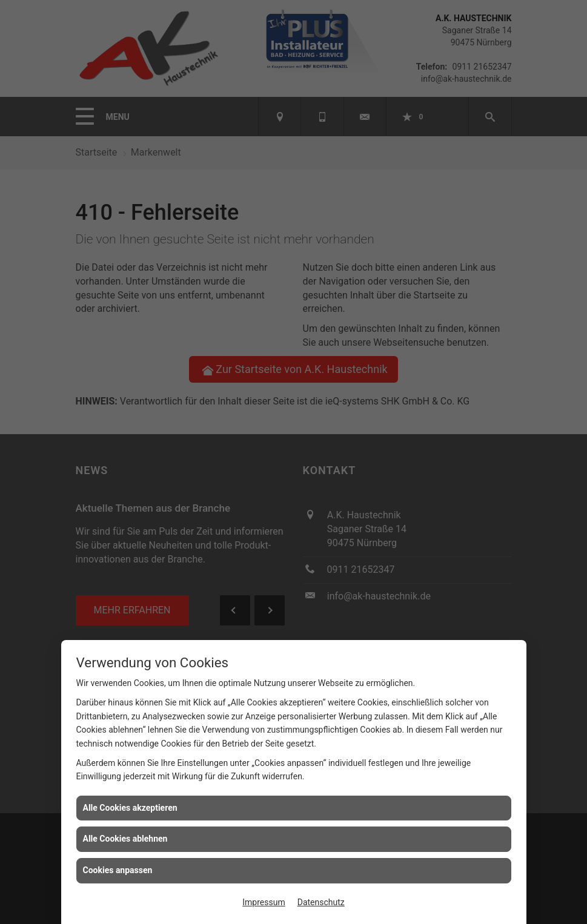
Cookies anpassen (118, 870)
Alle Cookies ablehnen (125, 839)
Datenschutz (321, 902)
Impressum (264, 902)
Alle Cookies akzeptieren (130, 808)
